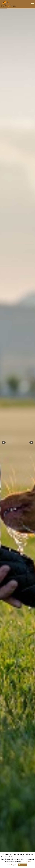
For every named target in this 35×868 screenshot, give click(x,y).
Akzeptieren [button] (22, 865)
